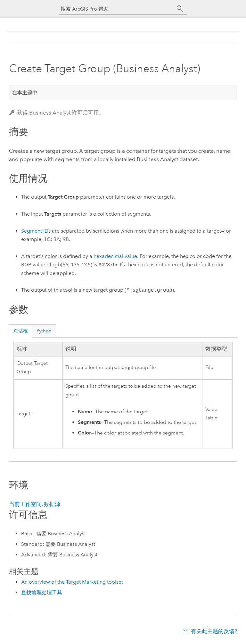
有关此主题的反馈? (214, 631)
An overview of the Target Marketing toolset (72, 582)
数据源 (52, 504)
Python (44, 331)
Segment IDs (36, 231)
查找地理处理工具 (42, 592)
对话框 (21, 331)
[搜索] (180, 9)
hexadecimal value (115, 256)
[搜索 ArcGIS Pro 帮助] (117, 9)
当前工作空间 (25, 504)
